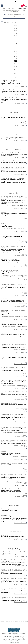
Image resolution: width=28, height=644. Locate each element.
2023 (15, 33)
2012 (23, 15)
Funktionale (15, 633)
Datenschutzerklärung (11, 621)
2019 (15, 43)
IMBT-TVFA (6, 15)
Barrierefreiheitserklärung (22, 621)
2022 (15, 36)
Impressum (3, 621)
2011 (15, 64)
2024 (15, 31)
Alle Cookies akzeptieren (14, 629)
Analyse (22, 633)
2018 (15, 46)
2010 (15, 66)
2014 (15, 56)
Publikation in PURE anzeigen (20, 86)
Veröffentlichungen (18, 15)
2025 (15, 28)
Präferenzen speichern (14, 631)
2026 (15, 26)
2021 (15, 38)
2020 (15, 41)
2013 (15, 59)
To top (14, 611)
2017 (15, 49)
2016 (15, 51)
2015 (15, 54)
